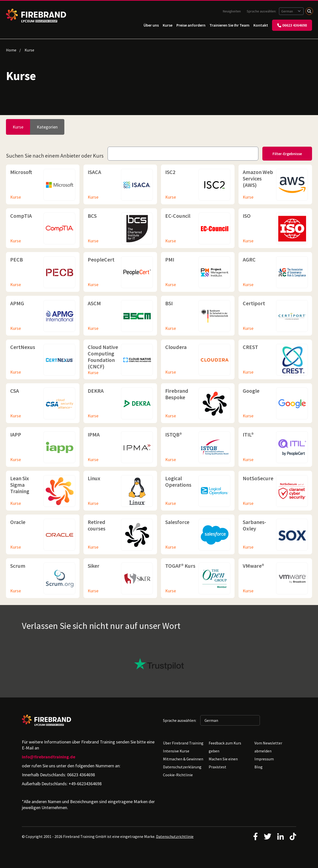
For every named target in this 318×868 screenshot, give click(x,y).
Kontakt (261, 25)
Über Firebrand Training (183, 743)
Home (11, 50)
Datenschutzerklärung (182, 767)
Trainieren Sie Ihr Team (229, 25)
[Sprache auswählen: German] (291, 11)
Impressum (264, 759)
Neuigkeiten (232, 11)
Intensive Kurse (176, 751)
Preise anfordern (191, 25)
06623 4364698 (292, 25)
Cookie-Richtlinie (178, 775)
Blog (258, 767)
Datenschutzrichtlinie (175, 836)
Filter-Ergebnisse (287, 154)
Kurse (168, 25)
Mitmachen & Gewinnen (183, 759)
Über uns (151, 25)
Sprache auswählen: (262, 11)
